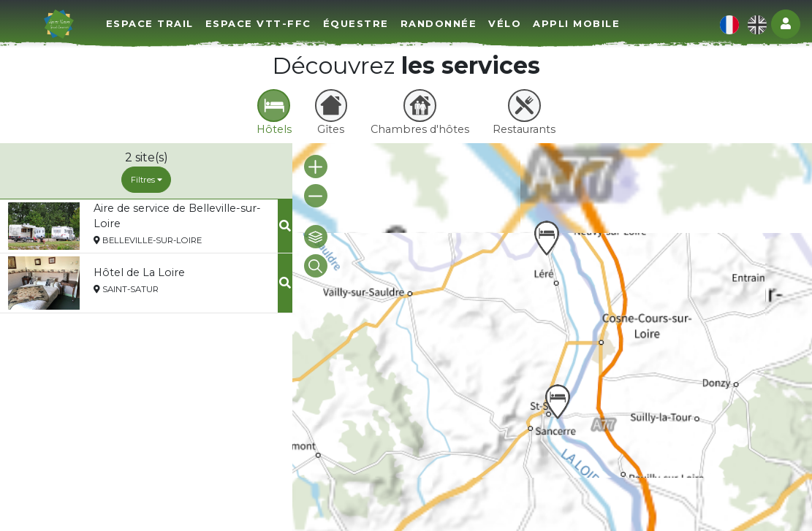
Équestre (356, 23)
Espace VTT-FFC (258, 23)
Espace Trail (150, 23)
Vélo (505, 23)
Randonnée (439, 23)
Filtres (147, 180)
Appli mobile (576, 23)
